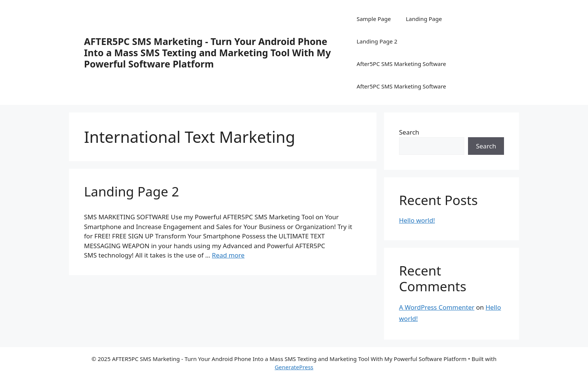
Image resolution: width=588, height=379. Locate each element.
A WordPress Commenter (437, 307)
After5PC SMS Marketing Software (401, 64)
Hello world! (417, 220)
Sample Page (374, 19)
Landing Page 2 (377, 41)
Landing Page (424, 19)
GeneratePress (294, 367)
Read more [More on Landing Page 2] (228, 255)
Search (409, 132)
